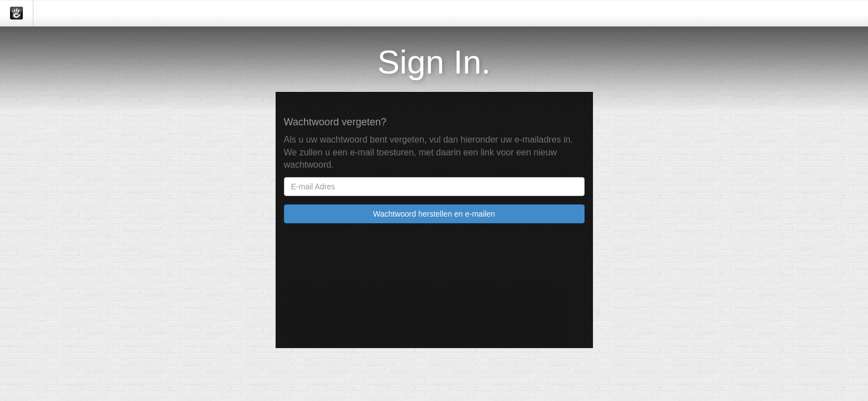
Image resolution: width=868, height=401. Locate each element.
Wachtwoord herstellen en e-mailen (434, 214)
